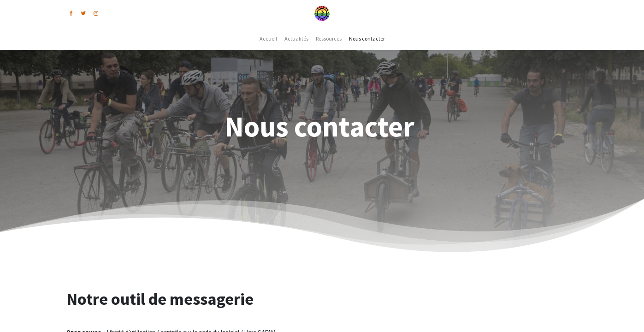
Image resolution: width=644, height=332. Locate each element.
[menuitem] (268, 39)
